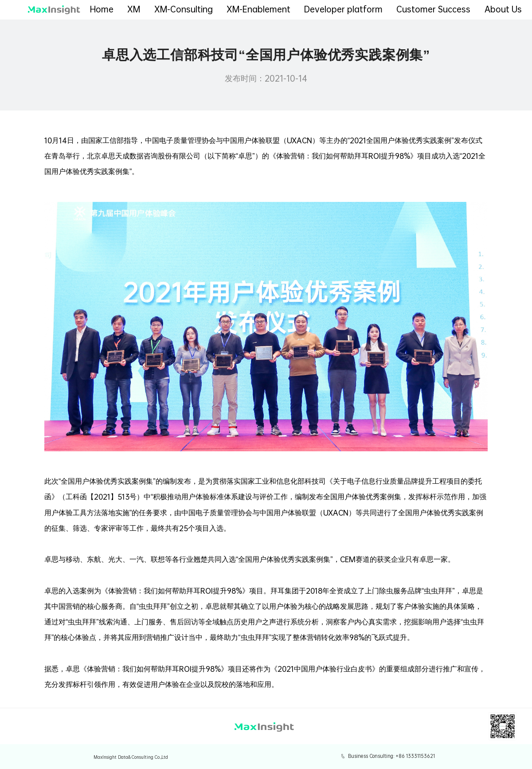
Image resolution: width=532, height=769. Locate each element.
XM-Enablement (258, 9)
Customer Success (433, 9)
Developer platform (343, 9)
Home (102, 9)
